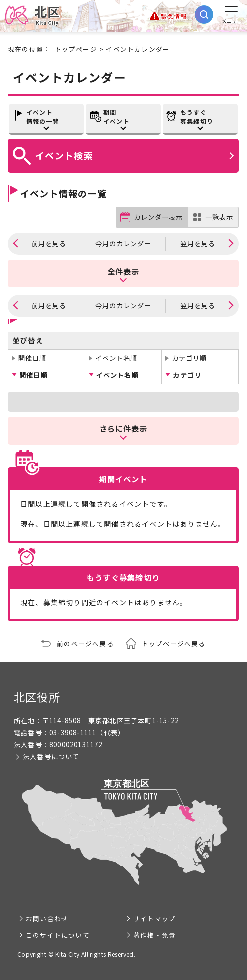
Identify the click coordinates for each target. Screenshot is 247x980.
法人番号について (51, 757)
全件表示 (124, 271)
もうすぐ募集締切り (197, 117)
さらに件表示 (124, 428)
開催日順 (32, 358)
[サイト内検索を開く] (204, 15)
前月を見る (49, 244)
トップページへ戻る (174, 644)
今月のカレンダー (123, 244)
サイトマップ (155, 919)
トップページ (76, 49)
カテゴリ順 (189, 358)
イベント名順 (116, 358)
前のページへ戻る (85, 644)
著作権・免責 (155, 935)
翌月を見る (198, 244)
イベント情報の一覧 (43, 117)
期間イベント (117, 117)
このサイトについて (58, 935)
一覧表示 (219, 217)
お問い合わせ (47, 919)
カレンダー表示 (158, 217)
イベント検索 (64, 155)
